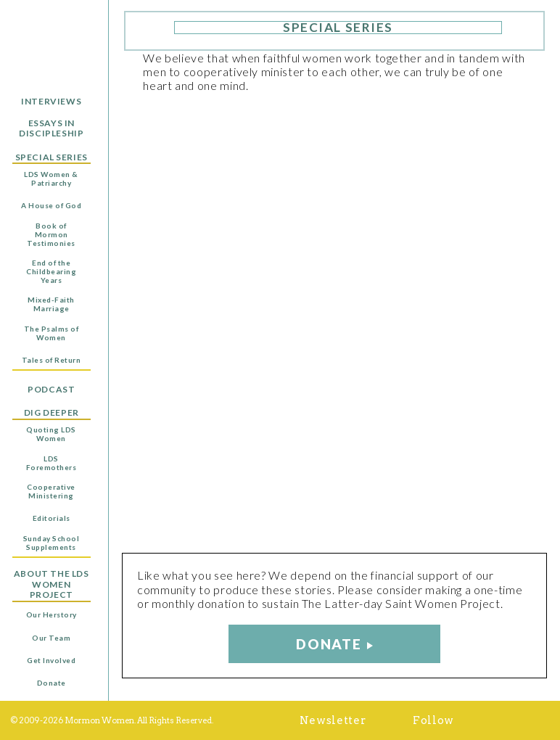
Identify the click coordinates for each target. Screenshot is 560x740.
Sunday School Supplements (52, 543)
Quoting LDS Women (51, 434)
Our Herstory (52, 614)
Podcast (51, 390)
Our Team (51, 638)
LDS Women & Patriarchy (51, 178)
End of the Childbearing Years (51, 271)
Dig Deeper (52, 413)
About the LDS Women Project (52, 584)
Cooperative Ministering (51, 491)
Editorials (52, 518)
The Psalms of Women (52, 333)
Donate (52, 683)
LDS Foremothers (52, 463)
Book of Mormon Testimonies (51, 234)
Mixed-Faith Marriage (51, 304)
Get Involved (51, 660)
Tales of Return (52, 360)
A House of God (51, 205)
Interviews (51, 102)
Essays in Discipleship (51, 128)
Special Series (52, 157)
